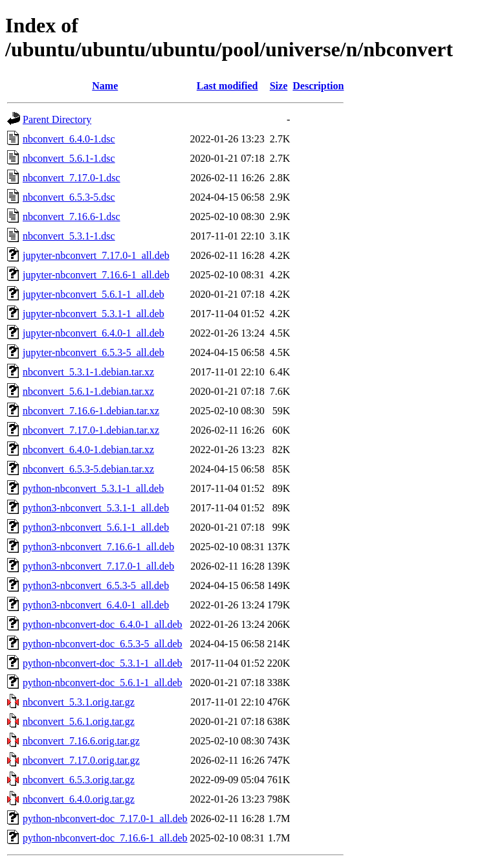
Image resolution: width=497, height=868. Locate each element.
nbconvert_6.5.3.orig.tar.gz (79, 780)
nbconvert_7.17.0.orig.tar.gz (81, 760)
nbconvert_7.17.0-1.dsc (72, 178)
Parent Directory (57, 119)
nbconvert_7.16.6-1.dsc (72, 217)
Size (279, 86)
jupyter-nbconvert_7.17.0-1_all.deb (96, 255)
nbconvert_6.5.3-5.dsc (69, 197)
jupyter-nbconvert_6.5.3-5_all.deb (94, 352)
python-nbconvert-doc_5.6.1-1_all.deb (103, 683)
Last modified (227, 86)
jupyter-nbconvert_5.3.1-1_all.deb (94, 314)
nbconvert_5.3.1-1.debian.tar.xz (88, 372)
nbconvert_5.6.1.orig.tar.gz (79, 721)
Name (105, 86)
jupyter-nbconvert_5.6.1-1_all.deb (94, 294)
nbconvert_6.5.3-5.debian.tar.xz (88, 469)
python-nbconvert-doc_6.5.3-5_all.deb (103, 644)
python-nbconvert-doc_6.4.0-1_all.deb (103, 624)
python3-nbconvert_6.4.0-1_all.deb (96, 605)
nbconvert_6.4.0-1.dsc (69, 139)
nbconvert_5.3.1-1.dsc (69, 236)
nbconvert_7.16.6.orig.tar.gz (81, 741)
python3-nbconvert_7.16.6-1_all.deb (98, 547)
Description (318, 86)
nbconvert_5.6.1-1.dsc (69, 158)
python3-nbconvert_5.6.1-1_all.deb (96, 527)
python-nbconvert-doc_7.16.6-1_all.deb (105, 838)
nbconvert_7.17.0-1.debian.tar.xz (91, 430)
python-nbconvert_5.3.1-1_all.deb (93, 488)
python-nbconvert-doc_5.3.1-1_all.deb (103, 663)
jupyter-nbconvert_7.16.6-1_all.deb (96, 275)
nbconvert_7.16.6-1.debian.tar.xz (91, 411)
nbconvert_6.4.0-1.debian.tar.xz (88, 450)
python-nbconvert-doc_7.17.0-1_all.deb (105, 818)
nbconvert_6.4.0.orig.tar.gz (79, 799)
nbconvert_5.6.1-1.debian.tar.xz (88, 391)
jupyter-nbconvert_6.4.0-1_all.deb (94, 333)
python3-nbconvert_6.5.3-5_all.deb (96, 585)
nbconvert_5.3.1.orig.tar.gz (79, 702)
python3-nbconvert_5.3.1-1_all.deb (96, 508)
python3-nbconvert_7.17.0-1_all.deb (98, 566)
